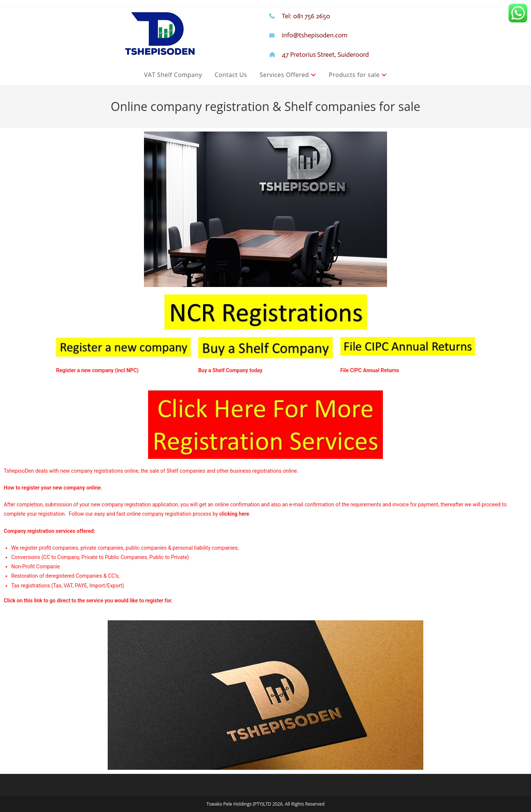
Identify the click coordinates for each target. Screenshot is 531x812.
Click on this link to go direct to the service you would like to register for (87, 600)
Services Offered (288, 75)
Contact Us (231, 75)
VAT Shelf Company (173, 75)
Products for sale (358, 75)
